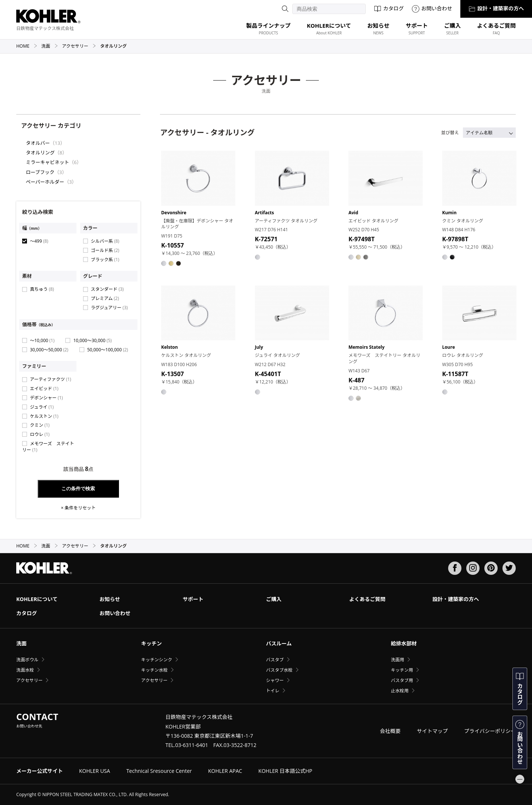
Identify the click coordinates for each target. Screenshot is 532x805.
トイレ (273, 691)
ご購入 (274, 599)
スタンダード (107, 289)
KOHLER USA (95, 771)
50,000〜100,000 (108, 350)
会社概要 (390, 731)
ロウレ (40, 434)
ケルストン (44, 416)
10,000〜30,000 (92, 340)
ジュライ (42, 407)
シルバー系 (105, 241)
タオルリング (40, 153)
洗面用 (398, 660)
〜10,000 (42, 340)
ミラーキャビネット (47, 162)
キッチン (151, 643)
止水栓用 (400, 691)
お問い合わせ (432, 8)
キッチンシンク (157, 660)
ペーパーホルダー (45, 182)
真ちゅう (42, 289)
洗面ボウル (27, 660)
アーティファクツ (51, 379)
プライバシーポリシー (490, 731)
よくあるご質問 (367, 599)
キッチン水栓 (154, 670)
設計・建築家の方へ (496, 8)
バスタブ (275, 660)
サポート (193, 599)
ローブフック (40, 172)
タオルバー (38, 143)
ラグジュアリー (109, 308)
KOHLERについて (37, 599)
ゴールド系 (105, 250)
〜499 (39, 241)
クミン (40, 425)
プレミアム (105, 298)
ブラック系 (105, 260)
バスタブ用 (402, 680)
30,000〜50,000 (49, 350)
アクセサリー (79, 46)
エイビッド (44, 388)
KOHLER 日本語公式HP (285, 771)
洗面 (50, 46)
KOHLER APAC (225, 771)
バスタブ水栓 (279, 670)
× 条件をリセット (78, 508)
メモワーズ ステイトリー (48, 447)
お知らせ (110, 599)
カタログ (389, 8)
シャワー (275, 680)
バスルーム (279, 643)
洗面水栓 (25, 670)
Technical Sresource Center (159, 771)
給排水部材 (404, 643)
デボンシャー (46, 398)
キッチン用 (402, 670)
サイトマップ (432, 731)
